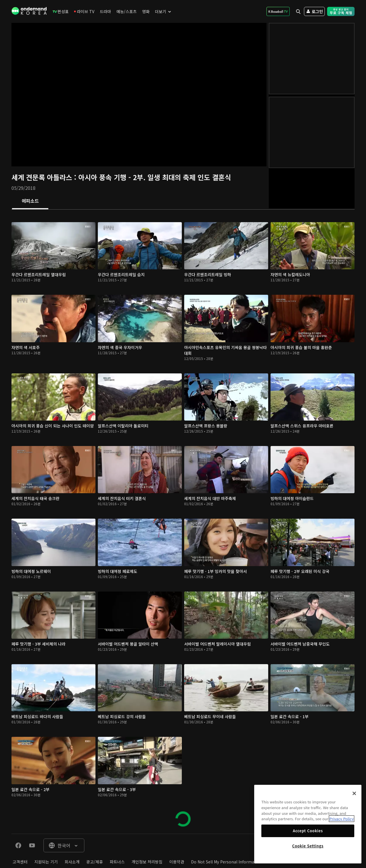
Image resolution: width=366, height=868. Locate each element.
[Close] (354, 793)
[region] (308, 824)
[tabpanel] (183, 522)
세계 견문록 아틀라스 (43, 177)
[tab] (30, 201)
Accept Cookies (308, 831)
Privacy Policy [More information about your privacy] (342, 819)
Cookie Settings (308, 846)
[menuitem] (61, 11)
